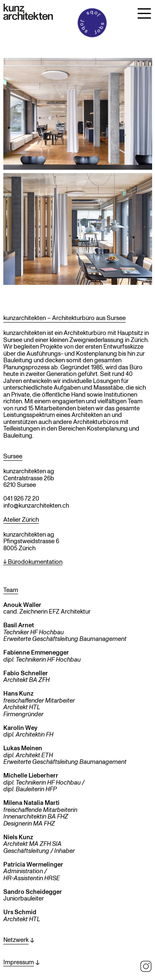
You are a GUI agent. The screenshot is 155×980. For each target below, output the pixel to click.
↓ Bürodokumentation (33, 562)
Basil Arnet (19, 625)
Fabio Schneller (26, 673)
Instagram (146, 966)
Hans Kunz (18, 693)
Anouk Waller (22, 604)
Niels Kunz (18, 837)
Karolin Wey (20, 727)
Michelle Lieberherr (31, 775)
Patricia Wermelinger (33, 864)
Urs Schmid (20, 912)
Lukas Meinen (23, 748)
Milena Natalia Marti (31, 802)
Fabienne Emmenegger (36, 652)
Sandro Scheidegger (33, 891)
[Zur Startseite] (28, 12)
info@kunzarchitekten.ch (36, 505)
